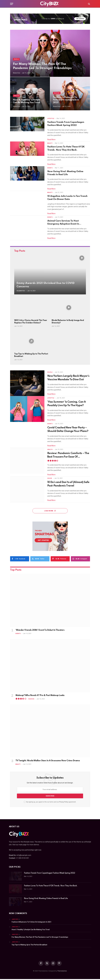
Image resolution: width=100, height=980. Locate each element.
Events (50, 170)
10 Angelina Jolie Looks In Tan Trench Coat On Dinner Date (65, 202)
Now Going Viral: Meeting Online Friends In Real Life (68, 176)
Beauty (50, 144)
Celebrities (21, 296)
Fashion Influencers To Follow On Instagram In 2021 (68, 99)
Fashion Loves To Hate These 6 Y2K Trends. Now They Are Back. (68, 150)
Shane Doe (16, 73)
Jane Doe (15, 925)
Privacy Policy (64, 808)
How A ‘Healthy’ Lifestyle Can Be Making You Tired (28, 99)
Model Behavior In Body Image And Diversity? (68, 327)
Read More (51, 141)
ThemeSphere (62, 976)
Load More (50, 516)
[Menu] (12, 4)
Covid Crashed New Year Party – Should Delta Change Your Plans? (68, 435)
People (16, 53)
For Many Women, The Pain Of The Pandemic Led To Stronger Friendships (43, 63)
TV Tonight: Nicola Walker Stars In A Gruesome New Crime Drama (48, 766)
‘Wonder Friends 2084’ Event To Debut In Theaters (40, 636)
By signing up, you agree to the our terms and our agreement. (50, 808)
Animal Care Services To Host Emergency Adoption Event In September (66, 228)
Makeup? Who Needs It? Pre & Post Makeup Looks (40, 701)
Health (16, 92)
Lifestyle (51, 119)
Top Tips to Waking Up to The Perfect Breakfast (31, 361)
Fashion (57, 92)
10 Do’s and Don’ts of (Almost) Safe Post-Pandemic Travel (68, 490)
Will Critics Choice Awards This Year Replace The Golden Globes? (31, 327)
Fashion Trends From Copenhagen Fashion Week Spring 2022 (68, 124)
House (50, 484)
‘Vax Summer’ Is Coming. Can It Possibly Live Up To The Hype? (67, 409)
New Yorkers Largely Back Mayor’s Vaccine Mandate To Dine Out (68, 383)
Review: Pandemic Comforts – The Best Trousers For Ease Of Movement (68, 461)
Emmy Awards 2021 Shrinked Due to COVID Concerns (44, 290)
